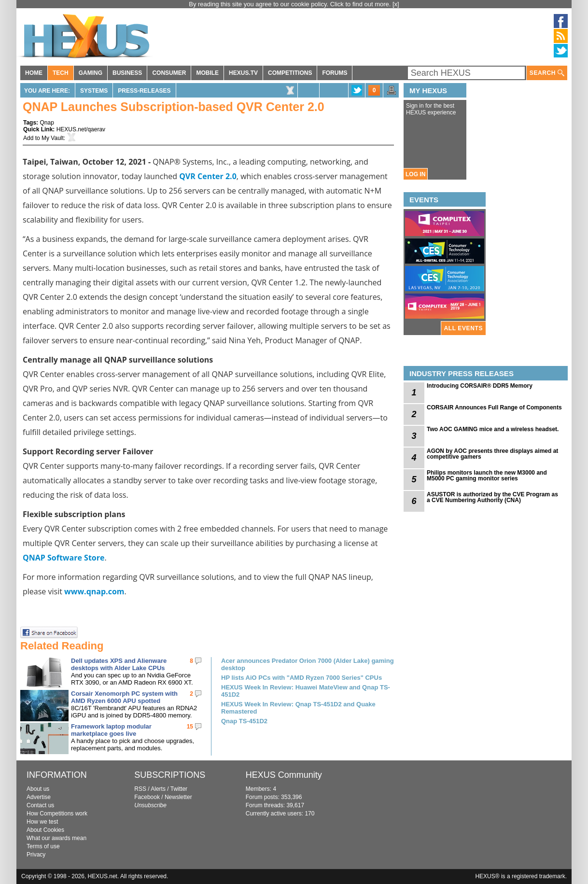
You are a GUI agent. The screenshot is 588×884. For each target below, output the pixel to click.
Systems (94, 91)
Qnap (47, 123)
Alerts (158, 789)
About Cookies (45, 830)
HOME (34, 73)
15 (190, 727)
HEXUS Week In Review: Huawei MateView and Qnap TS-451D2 (306, 691)
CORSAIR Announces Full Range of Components (494, 407)
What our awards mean (56, 838)
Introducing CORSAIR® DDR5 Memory (480, 386)
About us (38, 789)
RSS (140, 789)
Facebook (147, 797)
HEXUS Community (284, 775)
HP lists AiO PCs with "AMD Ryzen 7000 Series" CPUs (301, 678)
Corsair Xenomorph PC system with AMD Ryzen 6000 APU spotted (124, 697)
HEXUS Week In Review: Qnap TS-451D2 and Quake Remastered (298, 708)
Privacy (36, 855)
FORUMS (335, 73)
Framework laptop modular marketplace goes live (111, 730)
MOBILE (207, 73)
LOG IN (415, 174)
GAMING (91, 73)
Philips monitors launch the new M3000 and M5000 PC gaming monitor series (487, 476)
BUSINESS (127, 73)
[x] (396, 4)
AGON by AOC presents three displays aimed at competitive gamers (492, 454)
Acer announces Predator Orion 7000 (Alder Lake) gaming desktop (308, 664)
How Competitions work (57, 814)
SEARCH (547, 73)
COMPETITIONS (290, 73)
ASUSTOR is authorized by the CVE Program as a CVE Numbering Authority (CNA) (492, 497)
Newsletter (178, 797)
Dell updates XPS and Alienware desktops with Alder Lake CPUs (119, 664)
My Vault (53, 138)
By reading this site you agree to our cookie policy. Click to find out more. (291, 4)
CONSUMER (169, 73)
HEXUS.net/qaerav (81, 129)
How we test (42, 822)
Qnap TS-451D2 (244, 721)
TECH (61, 73)
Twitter (179, 789)
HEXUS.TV (243, 73)
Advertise (39, 797)
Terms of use (43, 846)
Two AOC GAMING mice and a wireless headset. (493, 429)
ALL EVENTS (463, 328)
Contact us (40, 805)
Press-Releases (144, 91)
